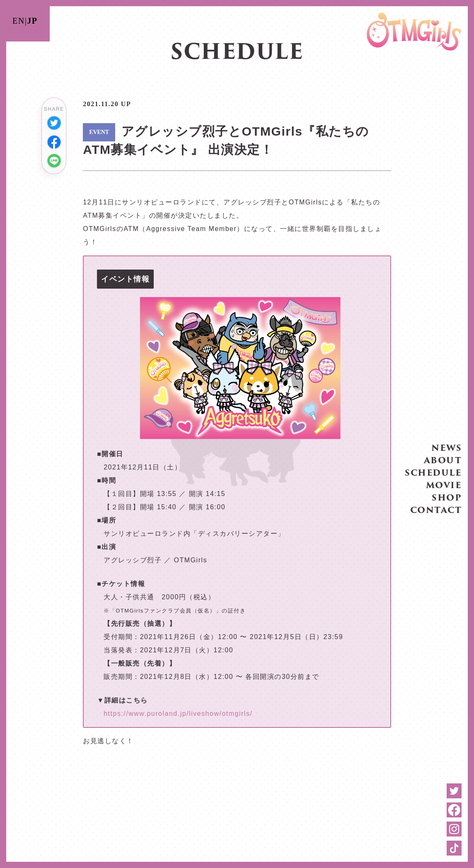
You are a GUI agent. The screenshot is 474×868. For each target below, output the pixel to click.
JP (32, 21)
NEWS (446, 446)
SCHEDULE (433, 471)
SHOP (447, 496)
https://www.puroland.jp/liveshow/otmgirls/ (178, 714)
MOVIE (444, 484)
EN (19, 21)
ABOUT (443, 459)
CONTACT (436, 508)
